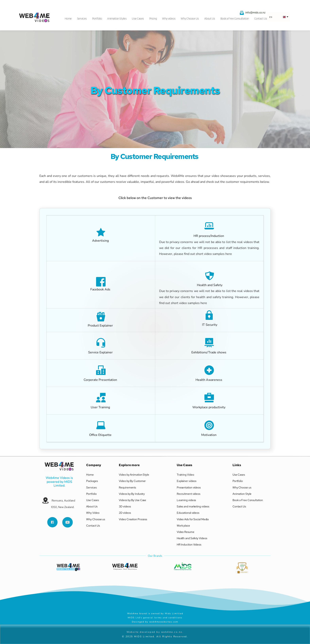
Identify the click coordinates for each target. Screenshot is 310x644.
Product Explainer (101, 326)
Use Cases (92, 500)
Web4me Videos (58, 478)
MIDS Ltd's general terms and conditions (155, 618)
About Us (92, 506)
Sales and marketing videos (193, 506)
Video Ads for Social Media (193, 519)
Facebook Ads (100, 289)
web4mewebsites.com (164, 622)
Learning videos (186, 500)
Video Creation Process (133, 519)
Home (90, 475)
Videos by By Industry (132, 494)
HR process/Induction (209, 236)
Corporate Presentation (101, 380)
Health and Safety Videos (192, 538)
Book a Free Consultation (248, 500)
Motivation (209, 435)
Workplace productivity (209, 407)
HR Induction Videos (189, 544)
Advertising (100, 241)
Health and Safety (209, 285)
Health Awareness (209, 380)
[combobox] (278, 17)
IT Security (209, 325)
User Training (101, 407)
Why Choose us (96, 519)
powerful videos (173, 182)
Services (91, 487)
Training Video (185, 475)
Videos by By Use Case (132, 500)
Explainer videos (187, 481)
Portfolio (91, 494)
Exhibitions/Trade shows (209, 352)
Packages (92, 481)
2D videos (125, 513)
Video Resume (186, 532)
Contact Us (93, 526)
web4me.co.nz (172, 632)
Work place (184, 526)
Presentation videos (189, 487)
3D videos (125, 506)
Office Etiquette (101, 435)
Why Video (93, 513)
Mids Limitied (174, 613)
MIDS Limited (63, 484)
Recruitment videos (189, 494)
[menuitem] (69, 17)
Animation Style (242, 494)
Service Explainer (101, 352)
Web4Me (178, 176)
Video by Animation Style (134, 475)
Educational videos (188, 513)
